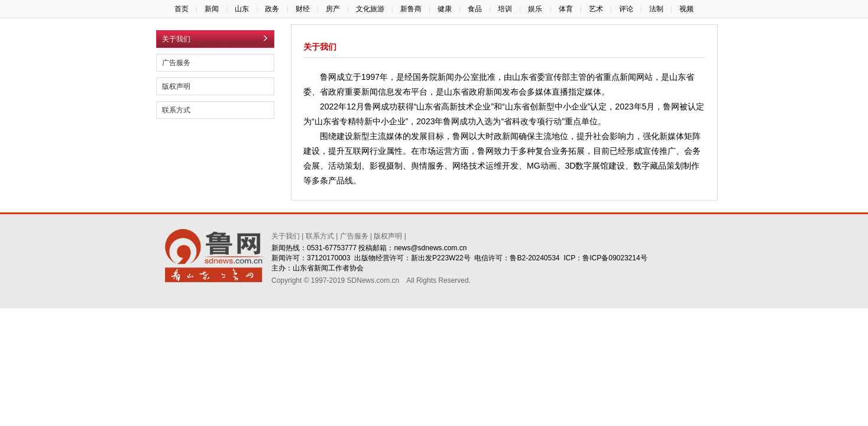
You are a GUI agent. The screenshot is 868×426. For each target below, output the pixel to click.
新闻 (212, 9)
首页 (182, 9)
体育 (566, 9)
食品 (475, 9)
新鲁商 (411, 9)
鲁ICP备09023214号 (615, 258)
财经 (303, 9)
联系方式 (176, 110)
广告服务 (176, 63)
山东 (242, 9)
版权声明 (176, 86)
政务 (272, 9)
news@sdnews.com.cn (430, 248)
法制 (656, 9)
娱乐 (535, 9)
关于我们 (286, 236)
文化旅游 (370, 9)
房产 (333, 9)
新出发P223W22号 (441, 258)
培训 (505, 9)
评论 (626, 9)
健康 (445, 9)
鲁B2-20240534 (535, 258)
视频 (686, 9)
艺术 (596, 9)
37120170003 (328, 258)
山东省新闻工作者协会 (328, 268)
